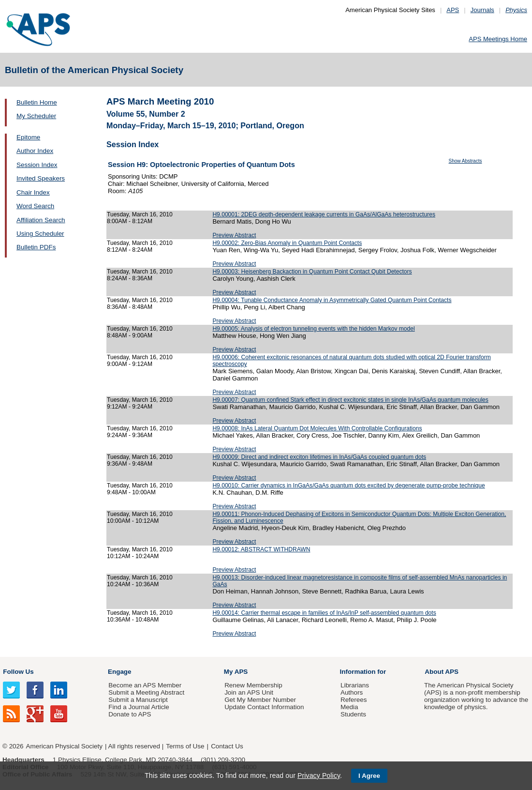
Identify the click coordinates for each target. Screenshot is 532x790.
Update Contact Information (264, 707)
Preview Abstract (234, 235)
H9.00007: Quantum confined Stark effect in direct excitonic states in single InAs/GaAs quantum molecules (350, 400)
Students (353, 714)
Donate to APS (130, 714)
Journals (482, 10)
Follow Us (18, 672)
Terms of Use (185, 746)
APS (453, 10)
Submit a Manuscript (138, 700)
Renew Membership (253, 685)
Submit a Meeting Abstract (146, 692)
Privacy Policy (319, 775)
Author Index (35, 151)
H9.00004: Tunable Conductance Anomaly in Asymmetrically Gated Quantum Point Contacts (332, 300)
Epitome (28, 137)
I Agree (369, 776)
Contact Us (227, 746)
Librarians (355, 685)
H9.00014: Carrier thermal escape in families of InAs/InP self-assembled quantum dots (324, 613)
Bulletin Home (37, 102)
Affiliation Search (41, 220)
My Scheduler (36, 116)
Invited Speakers (41, 178)
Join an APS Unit (249, 692)
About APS (442, 672)
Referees (354, 700)
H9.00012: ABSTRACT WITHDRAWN (261, 549)
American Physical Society (64, 746)
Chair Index (33, 192)
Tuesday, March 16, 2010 (140, 214)
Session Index (37, 165)
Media (349, 707)
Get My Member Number (260, 700)
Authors (352, 692)
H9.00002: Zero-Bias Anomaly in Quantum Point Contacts (287, 243)
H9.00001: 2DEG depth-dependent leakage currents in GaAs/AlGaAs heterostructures (324, 214)
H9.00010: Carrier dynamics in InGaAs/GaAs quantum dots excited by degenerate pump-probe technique (348, 486)
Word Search (35, 206)
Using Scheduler (40, 234)
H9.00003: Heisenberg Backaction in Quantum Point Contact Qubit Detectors (312, 272)
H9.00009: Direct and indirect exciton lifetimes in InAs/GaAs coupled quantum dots (319, 457)
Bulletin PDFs (36, 247)
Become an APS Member (145, 685)
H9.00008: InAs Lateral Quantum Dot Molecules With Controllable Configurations (317, 428)
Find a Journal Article (139, 707)
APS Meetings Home (498, 39)
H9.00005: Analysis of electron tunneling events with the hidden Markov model (313, 329)
